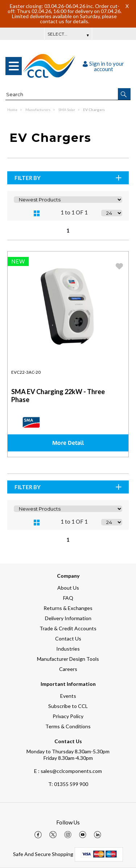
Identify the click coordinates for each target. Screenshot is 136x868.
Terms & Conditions (68, 726)
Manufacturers (38, 110)
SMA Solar (67, 110)
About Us (68, 588)
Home (13, 110)
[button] (124, 94)
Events (68, 696)
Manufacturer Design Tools (68, 659)
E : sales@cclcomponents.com (68, 771)
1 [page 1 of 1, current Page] (68, 230)
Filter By (69, 178)
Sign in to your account (103, 66)
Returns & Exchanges (68, 608)
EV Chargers (94, 110)
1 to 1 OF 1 (74, 212)
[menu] (14, 66)
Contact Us (68, 638)
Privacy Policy (68, 716)
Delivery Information (68, 618)
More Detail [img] (68, 443)
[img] (38, 835)
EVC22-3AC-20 (26, 372)
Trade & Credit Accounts (68, 628)
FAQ (68, 598)
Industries (68, 649)
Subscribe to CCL (68, 706)
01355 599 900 (68, 784)
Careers (68, 669)
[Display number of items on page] (112, 213)
